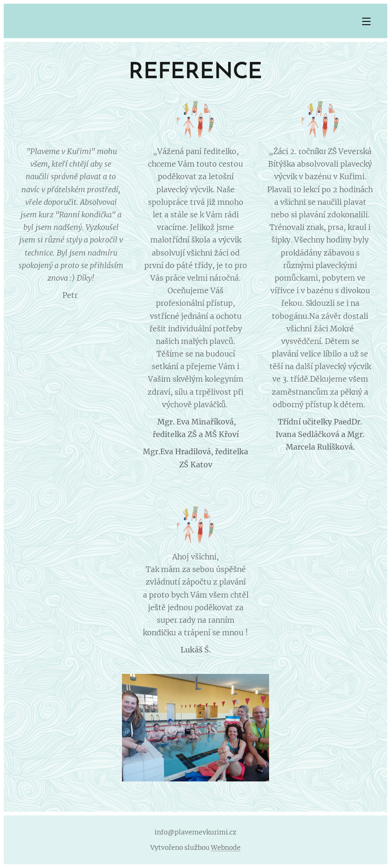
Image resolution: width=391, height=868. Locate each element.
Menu (366, 21)
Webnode (226, 848)
